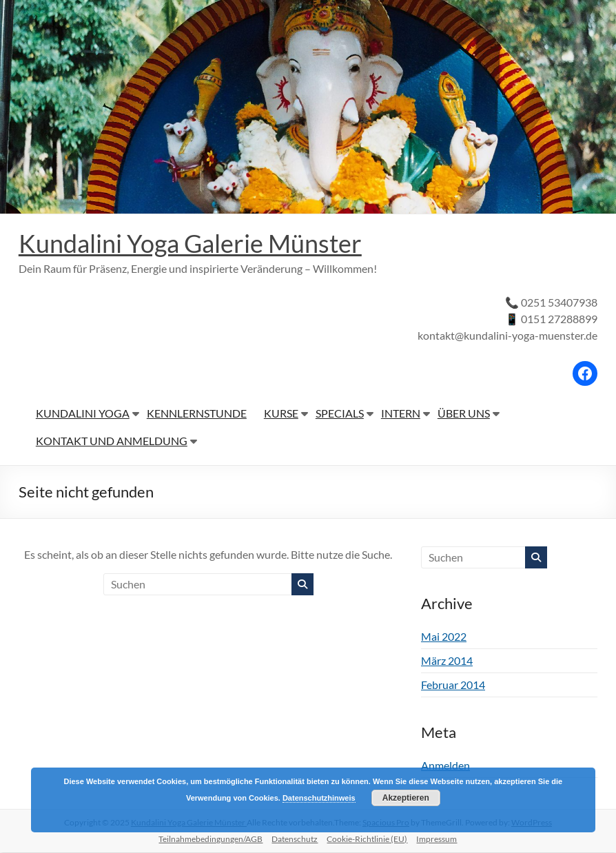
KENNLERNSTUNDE (197, 414)
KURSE (281, 414)
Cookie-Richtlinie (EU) (367, 840)
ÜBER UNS (464, 414)
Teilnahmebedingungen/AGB (211, 840)
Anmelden (445, 766)
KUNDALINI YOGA (83, 414)
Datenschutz (295, 840)
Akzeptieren (406, 798)
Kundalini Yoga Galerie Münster (190, 244)
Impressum (437, 840)
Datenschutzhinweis (319, 798)
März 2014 (447, 661)
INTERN (401, 414)
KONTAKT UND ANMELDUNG (112, 441)
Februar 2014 (453, 685)
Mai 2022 (444, 637)
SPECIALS (340, 414)
